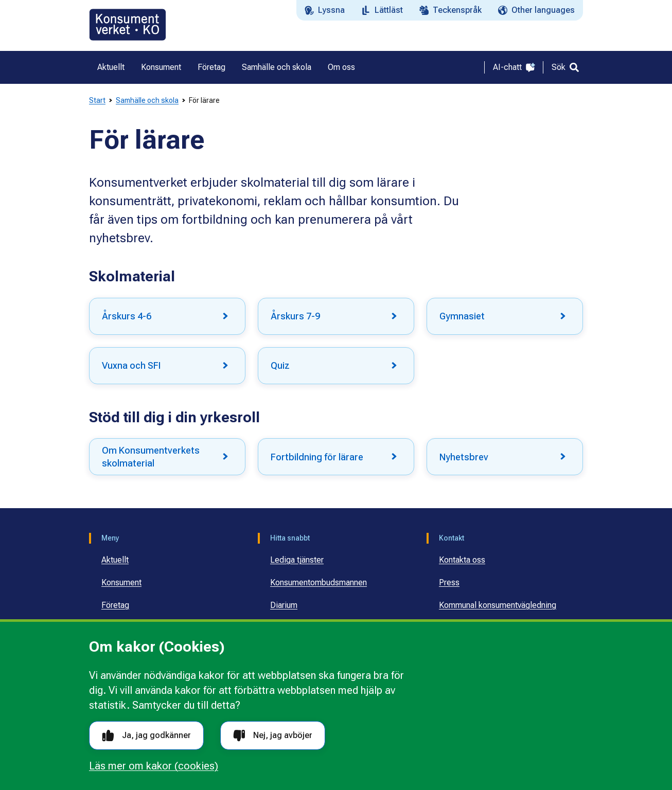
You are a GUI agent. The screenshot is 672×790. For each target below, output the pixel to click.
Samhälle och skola (147, 100)
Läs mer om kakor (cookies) (154, 766)
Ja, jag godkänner (146, 736)
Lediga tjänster (297, 560)
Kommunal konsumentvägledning (498, 605)
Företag (115, 605)
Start (97, 100)
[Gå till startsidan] (128, 25)
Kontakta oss (462, 560)
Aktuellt (115, 560)
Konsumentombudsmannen (319, 582)
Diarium (284, 605)
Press (449, 582)
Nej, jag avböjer (273, 736)
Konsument (121, 582)
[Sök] (565, 67)
